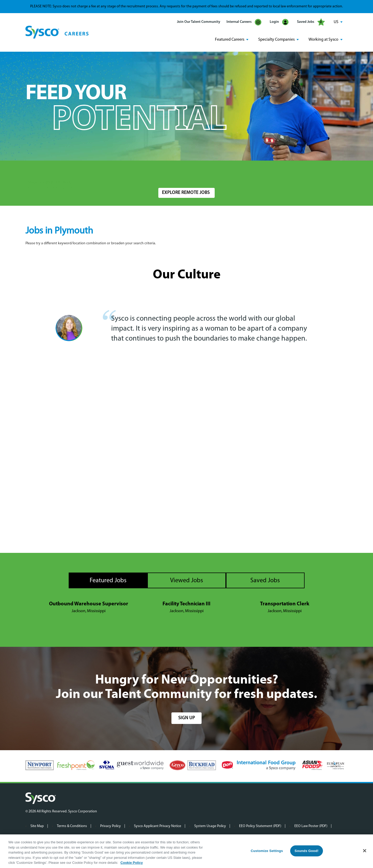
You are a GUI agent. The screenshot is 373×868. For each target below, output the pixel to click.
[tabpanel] (187, 608)
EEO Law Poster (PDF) (311, 826)
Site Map (37, 826)
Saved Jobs (311, 22)
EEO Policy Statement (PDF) (260, 826)
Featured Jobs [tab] (108, 581)
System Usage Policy (210, 826)
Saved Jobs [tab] (265, 581)
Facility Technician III (186, 604)
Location (165, 172)
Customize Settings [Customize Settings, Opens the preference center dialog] (267, 851)
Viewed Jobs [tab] (187, 581)
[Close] (365, 851)
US (336, 22)
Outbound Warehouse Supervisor (89, 604)
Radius (254, 172)
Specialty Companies (276, 40)
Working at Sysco (323, 40)
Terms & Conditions (72, 826)
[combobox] (198, 175)
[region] (186, 851)
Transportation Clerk (285, 604)
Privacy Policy (110, 826)
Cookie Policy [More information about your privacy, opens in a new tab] (132, 863)
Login (279, 22)
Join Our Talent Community (199, 22)
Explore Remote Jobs (186, 193)
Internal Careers (244, 22)
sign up (187, 718)
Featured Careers (230, 40)
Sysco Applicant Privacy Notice (158, 826)
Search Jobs (317, 175)
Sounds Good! (307, 851)
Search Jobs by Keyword (50, 172)
